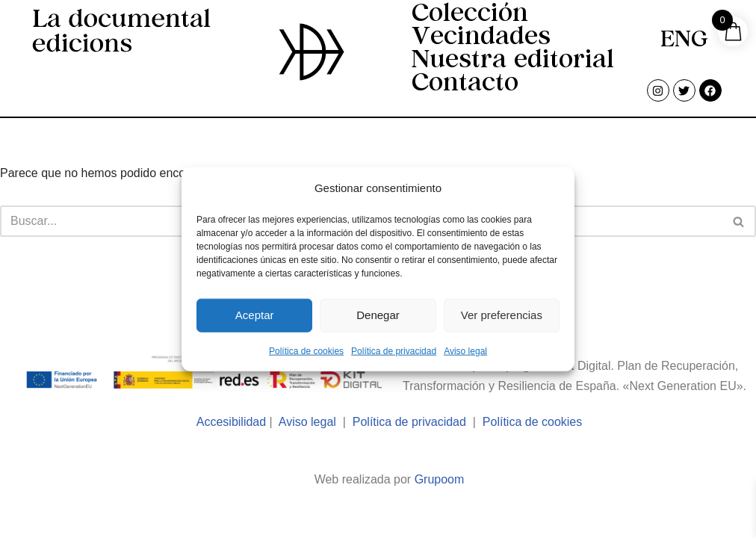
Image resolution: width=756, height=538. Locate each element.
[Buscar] (739, 221)
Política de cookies (306, 350)
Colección (470, 15)
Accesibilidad (231, 422)
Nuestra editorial (513, 61)
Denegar (378, 315)
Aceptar (255, 315)
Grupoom (440, 479)
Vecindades (481, 38)
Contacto (465, 84)
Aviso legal (465, 350)
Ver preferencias (502, 315)
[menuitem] (684, 42)
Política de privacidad (394, 350)
